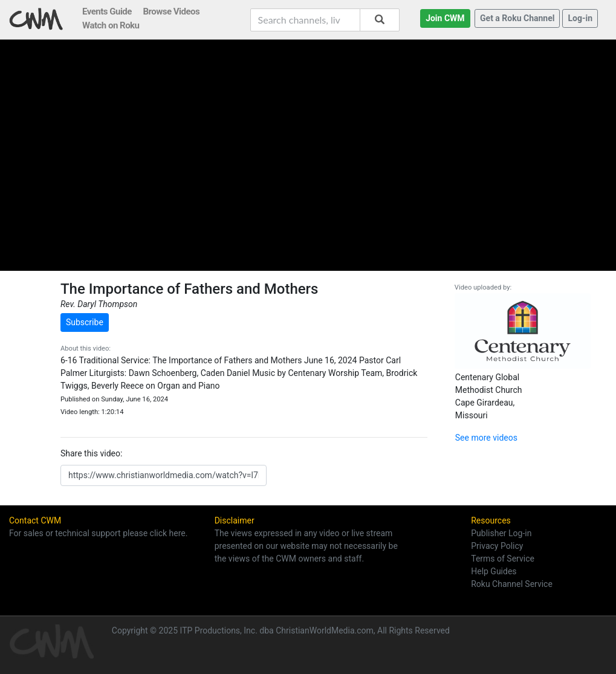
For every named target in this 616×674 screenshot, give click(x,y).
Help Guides (494, 571)
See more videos (486, 438)
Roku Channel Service (512, 584)
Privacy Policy (497, 546)
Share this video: (91, 453)
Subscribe (85, 322)
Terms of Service (503, 559)
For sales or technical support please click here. (98, 533)
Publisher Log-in (501, 533)
